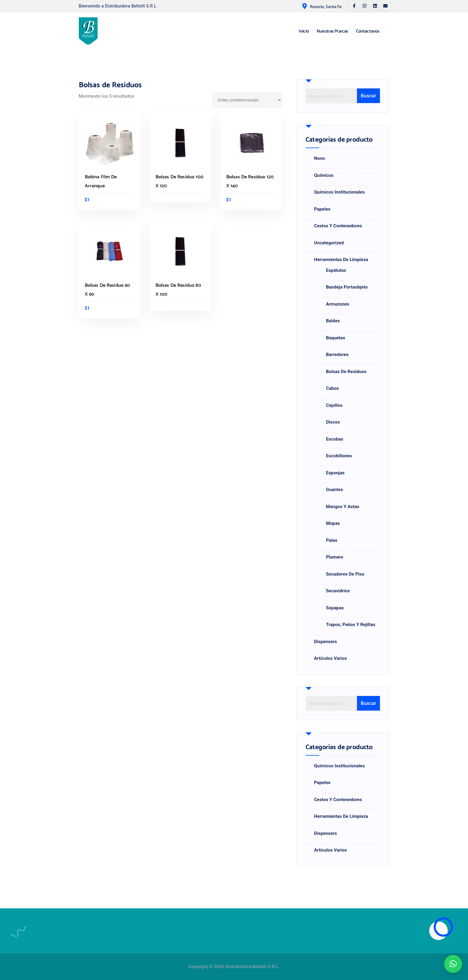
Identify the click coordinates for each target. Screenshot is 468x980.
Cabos (332, 388)
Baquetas (336, 338)
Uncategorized (329, 243)
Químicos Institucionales (339, 192)
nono (320, 158)
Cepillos (334, 405)
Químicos (324, 175)
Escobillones (339, 456)
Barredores (337, 355)
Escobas (335, 439)
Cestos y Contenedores (338, 226)
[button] (453, 964)
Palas (332, 540)
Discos (333, 422)
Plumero (335, 557)
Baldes (333, 321)
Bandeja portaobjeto (347, 287)
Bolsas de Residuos (346, 372)
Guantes (334, 490)
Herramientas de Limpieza (341, 260)
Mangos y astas (343, 507)
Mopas (333, 523)
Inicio (304, 31)
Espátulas (336, 270)
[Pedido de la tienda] (247, 100)
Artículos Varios (330, 658)
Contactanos (368, 31)
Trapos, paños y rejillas (351, 625)
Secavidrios (338, 591)
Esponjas (335, 473)
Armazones (338, 304)
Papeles (322, 209)
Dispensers (325, 642)
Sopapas (335, 608)
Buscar (369, 96)
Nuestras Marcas (332, 31)
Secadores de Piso (345, 574)
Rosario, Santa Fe (326, 7)
